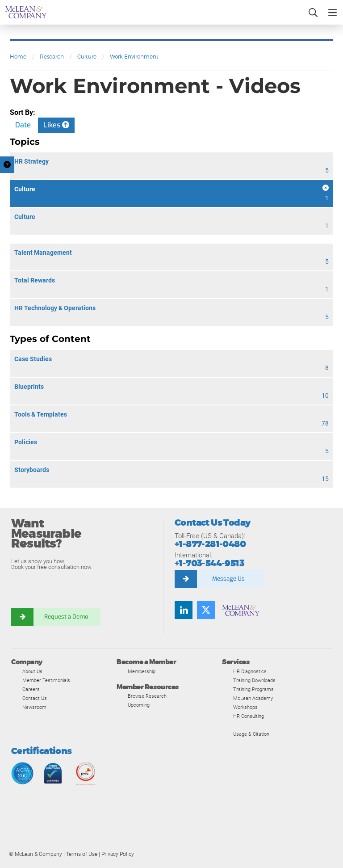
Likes (56, 125)
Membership (142, 671)
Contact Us (35, 698)
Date (23, 125)
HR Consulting (249, 716)
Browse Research (147, 696)
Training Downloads (254, 680)
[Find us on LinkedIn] (184, 610)
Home (18, 57)
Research (52, 57)
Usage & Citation (251, 734)
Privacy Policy (118, 854)
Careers (31, 689)
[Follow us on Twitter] (206, 610)
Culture (87, 57)
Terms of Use (82, 854)
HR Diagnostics (250, 671)
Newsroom (34, 707)
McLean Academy (253, 698)
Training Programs (253, 689)
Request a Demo (67, 617)
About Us (32, 671)
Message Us (228, 579)
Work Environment (134, 57)
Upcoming (139, 705)
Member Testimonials (46, 680)
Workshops (245, 707)
